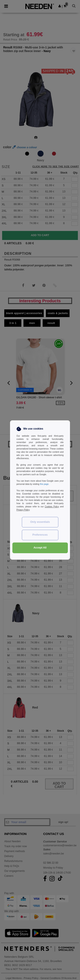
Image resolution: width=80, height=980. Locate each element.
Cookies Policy (52, 507)
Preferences (40, 535)
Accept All (40, 548)
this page (44, 484)
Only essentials (40, 522)
